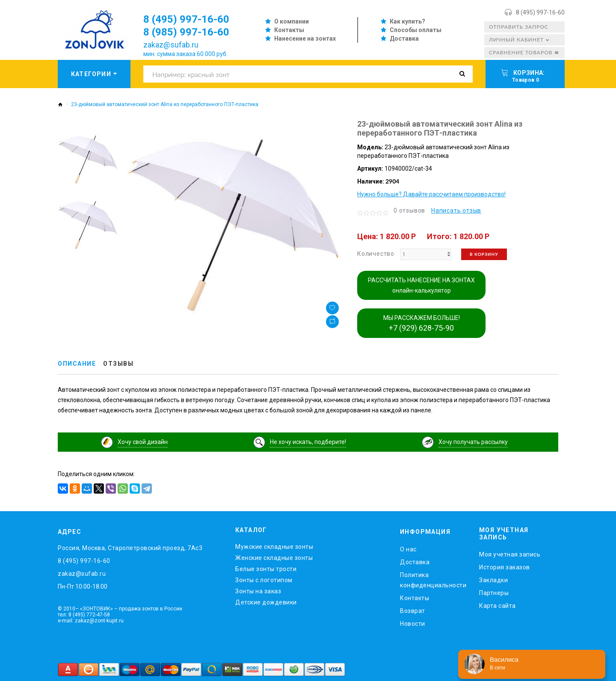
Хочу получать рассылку (473, 442)
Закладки (493, 580)
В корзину (484, 254)
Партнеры (494, 593)
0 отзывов (409, 210)
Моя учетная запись (510, 554)
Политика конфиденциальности (433, 580)
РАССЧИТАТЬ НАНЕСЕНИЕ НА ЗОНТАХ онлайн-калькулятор (421, 285)
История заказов (505, 567)
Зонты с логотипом (264, 580)
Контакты (289, 30)
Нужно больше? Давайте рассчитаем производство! (431, 194)
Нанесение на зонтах (305, 38)
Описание (77, 364)
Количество (376, 254)
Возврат (413, 611)
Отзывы (118, 364)
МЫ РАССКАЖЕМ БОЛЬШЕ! (422, 323)
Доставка (404, 38)
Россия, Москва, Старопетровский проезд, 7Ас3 (130, 548)
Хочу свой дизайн (143, 442)
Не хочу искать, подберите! (308, 442)
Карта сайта (498, 606)
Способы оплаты (416, 30)
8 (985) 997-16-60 (186, 32)
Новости (413, 624)
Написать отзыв (456, 210)
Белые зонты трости (266, 569)
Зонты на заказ (258, 591)
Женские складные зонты (274, 558)
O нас (408, 549)
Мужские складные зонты (274, 547)
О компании (292, 21)
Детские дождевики (266, 602)
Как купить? (407, 21)
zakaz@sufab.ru (171, 45)
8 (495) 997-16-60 (540, 12)
